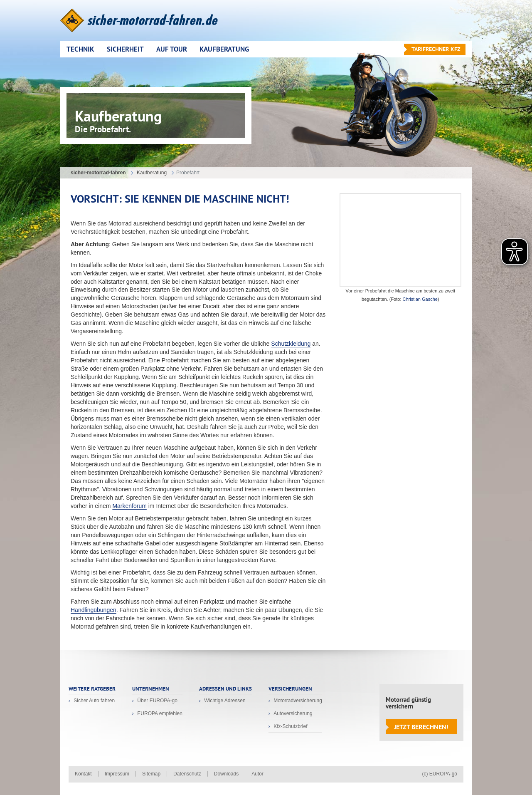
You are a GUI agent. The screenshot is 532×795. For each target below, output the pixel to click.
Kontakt (83, 774)
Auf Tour (172, 49)
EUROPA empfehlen (159, 713)
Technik (80, 49)
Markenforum (129, 506)
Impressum (117, 774)
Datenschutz (187, 774)
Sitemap (151, 774)
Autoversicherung (292, 713)
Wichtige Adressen (224, 701)
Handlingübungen (94, 610)
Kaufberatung (224, 49)
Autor (257, 774)
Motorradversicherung (297, 701)
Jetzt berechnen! (421, 727)
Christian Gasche (420, 299)
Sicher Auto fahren (94, 701)
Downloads (226, 774)
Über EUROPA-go (157, 701)
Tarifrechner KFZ (436, 49)
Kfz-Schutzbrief (290, 726)
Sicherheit (125, 49)
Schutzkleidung (291, 344)
